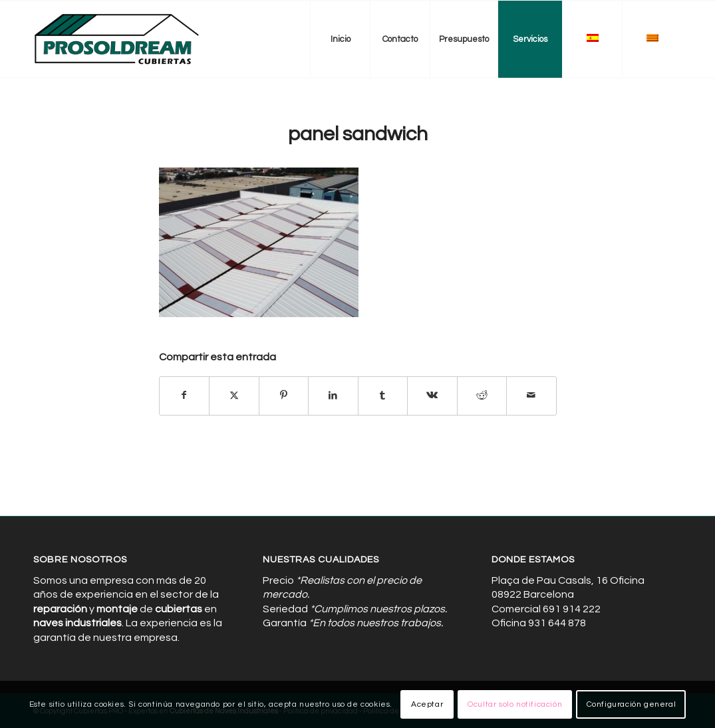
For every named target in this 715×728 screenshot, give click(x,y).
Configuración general (632, 704)
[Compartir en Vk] (432, 396)
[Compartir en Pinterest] (284, 396)
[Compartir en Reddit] (482, 396)
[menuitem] (340, 39)
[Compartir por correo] (531, 396)
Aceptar (427, 704)
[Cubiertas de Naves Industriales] (117, 39)
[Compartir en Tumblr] (383, 396)
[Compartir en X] (234, 396)
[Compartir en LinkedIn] (333, 396)
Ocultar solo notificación (515, 704)
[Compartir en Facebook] (185, 396)
